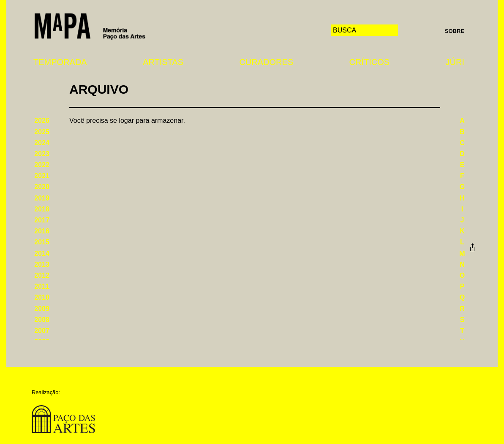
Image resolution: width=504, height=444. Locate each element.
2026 (42, 120)
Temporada (60, 62)
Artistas (163, 62)
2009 (42, 309)
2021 (42, 176)
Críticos (370, 62)
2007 (42, 331)
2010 (42, 297)
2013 (42, 264)
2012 (42, 275)
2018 (42, 209)
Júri (455, 62)
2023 (42, 154)
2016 (42, 231)
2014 (42, 253)
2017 (42, 220)
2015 (42, 242)
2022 (42, 165)
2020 (42, 187)
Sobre (455, 31)
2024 (42, 143)
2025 (42, 132)
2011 (42, 286)
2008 (42, 320)
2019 (42, 198)
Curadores (266, 62)
